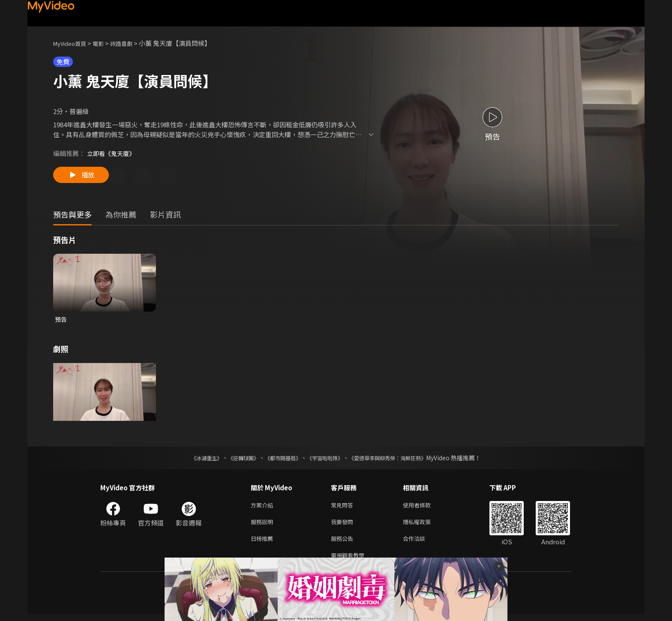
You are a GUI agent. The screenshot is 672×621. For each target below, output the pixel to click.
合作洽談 (421, 544)
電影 (105, 43)
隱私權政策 (424, 526)
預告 (61, 321)
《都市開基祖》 (279, 460)
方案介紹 (264, 508)
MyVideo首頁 (73, 43)
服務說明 (264, 526)
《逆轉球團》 (234, 460)
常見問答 (344, 508)
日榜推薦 (264, 544)
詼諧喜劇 (131, 43)
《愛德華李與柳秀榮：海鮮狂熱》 (399, 460)
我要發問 (344, 526)
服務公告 (344, 544)
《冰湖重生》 (192, 460)
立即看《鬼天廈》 (113, 153)
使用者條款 (424, 508)
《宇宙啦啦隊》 (327, 460)
